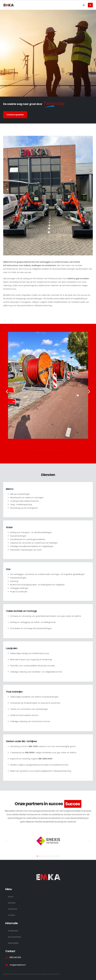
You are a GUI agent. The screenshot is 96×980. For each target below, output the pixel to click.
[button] (7, 392)
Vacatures (13, 909)
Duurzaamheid (14, 937)
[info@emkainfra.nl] (48, 965)
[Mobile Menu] (90, 5)
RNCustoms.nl (55, 974)
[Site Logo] (9, 5)
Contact (11, 915)
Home (11, 897)
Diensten (13, 903)
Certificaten (13, 931)
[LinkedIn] (84, 5)
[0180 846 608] (48, 957)
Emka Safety (13, 943)
